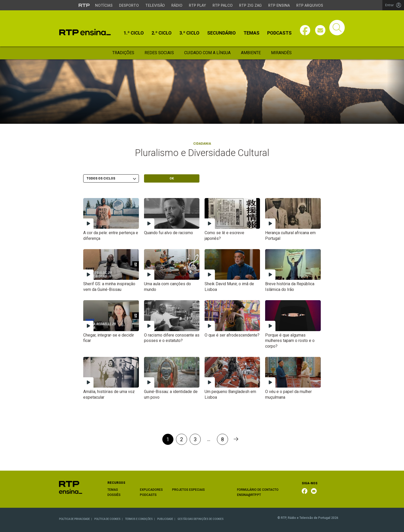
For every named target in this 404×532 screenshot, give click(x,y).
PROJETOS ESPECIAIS (188, 490)
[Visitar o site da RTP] (84, 5)
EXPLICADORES (151, 490)
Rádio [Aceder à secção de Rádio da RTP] (177, 5)
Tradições (123, 53)
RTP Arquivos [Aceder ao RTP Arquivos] (310, 5)
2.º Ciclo (162, 33)
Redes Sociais (159, 53)
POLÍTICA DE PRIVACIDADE (74, 519)
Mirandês (281, 53)
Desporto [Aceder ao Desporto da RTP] (129, 5)
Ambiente (251, 53)
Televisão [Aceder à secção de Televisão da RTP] (155, 5)
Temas (251, 33)
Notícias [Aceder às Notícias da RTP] (104, 5)
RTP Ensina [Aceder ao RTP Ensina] (279, 5)
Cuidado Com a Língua (207, 53)
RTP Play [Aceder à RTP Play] (197, 5)
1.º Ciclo (134, 33)
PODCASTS (148, 495)
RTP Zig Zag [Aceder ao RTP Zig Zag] (250, 5)
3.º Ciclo (189, 33)
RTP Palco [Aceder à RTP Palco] (223, 5)
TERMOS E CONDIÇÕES (139, 519)
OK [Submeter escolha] (172, 178)
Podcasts (279, 33)
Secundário (221, 33)
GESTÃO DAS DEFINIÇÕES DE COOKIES (201, 519)
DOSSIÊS (114, 495)
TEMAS (113, 490)
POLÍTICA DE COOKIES (107, 519)
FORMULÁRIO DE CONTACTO (258, 490)
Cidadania (202, 144)
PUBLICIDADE (165, 519)
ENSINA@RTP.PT (249, 495)
